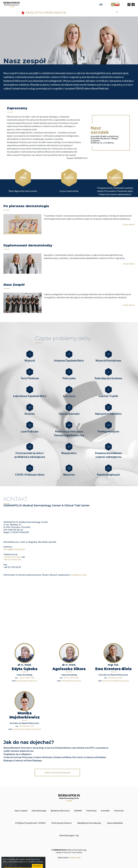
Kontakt (105, 811)
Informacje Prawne (61, 823)
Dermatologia (39, 811)
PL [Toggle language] (115, 4)
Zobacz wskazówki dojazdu (57, 772)
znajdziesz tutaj (79, 575)
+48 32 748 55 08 (12, 560)
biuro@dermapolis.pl (14, 549)
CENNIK (78, 811)
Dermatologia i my (69, 836)
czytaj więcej (129, 224)
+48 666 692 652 (115, 678)
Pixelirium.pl (75, 858)
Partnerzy (91, 811)
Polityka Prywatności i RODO (30, 823)
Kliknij (25, 862)
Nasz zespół (21, 811)
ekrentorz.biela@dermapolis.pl (116, 681)
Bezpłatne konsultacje (89, 823)
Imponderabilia (115, 823)
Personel (119, 811)
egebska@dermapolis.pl (27, 681)
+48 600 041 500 (12, 557)
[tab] (69, 13)
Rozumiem (37, 866)
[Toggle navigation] (101, 5)
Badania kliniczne (60, 811)
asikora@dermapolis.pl (71, 681)
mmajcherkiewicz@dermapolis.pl (27, 729)
